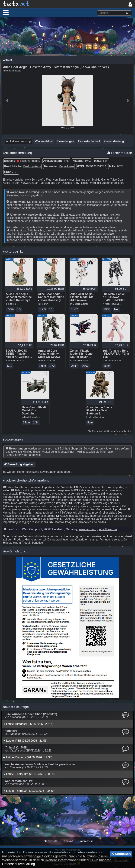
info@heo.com (108, 531)
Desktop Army (32, 167)
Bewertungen (66, 142)
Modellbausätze (13, 71)
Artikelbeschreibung (18, 142)
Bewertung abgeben (19, 466)
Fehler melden (120, 153)
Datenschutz (49, 842)
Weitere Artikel (44, 142)
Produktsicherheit (89, 142)
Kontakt (68, 842)
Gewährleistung (114, 142)
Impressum (86, 842)
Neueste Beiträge (16, 708)
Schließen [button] (121, 854)
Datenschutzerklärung (19, 864)
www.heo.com (88, 531)
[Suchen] (127, 13)
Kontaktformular (85, 541)
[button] (6, 13)
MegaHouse (66, 167)
